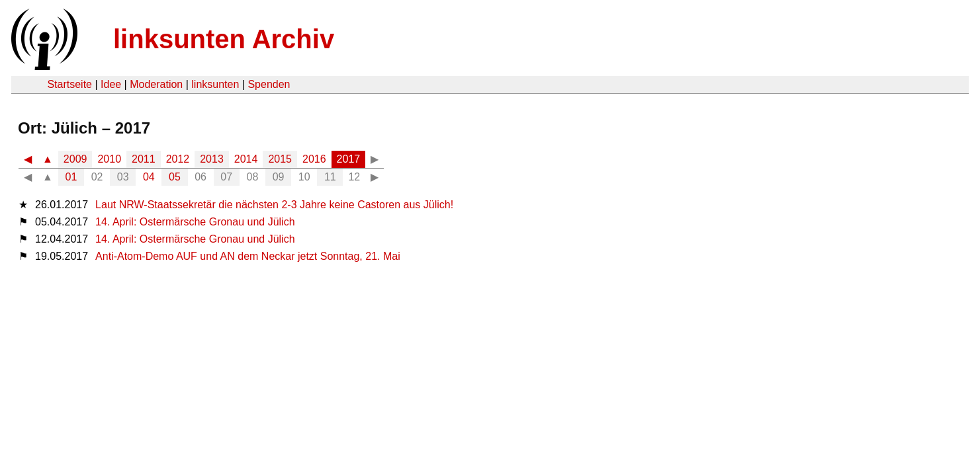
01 (71, 177)
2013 (212, 159)
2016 (314, 159)
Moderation (156, 84)
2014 (246, 159)
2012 (178, 159)
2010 (109, 159)
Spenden (269, 84)
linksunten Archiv (224, 39)
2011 (144, 159)
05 (175, 177)
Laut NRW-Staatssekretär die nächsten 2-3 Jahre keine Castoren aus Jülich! (274, 205)
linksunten (215, 84)
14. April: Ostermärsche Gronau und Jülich (195, 222)
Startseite (69, 84)
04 (149, 177)
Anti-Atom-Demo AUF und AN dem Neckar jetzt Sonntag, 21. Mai (248, 256)
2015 (280, 159)
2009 (75, 159)
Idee (111, 84)
